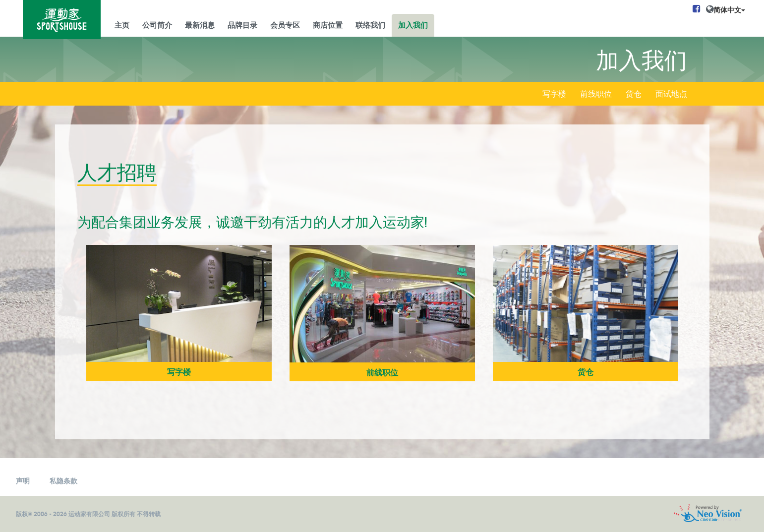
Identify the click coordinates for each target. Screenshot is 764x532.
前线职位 (596, 95)
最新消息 (200, 24)
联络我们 (370, 24)
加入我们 (413, 24)
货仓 (634, 95)
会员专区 (285, 24)
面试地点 (671, 95)
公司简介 (157, 24)
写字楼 (554, 95)
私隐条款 (63, 480)
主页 (122, 24)
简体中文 (729, 9)
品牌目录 (242, 24)
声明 (23, 480)
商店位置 (328, 24)
